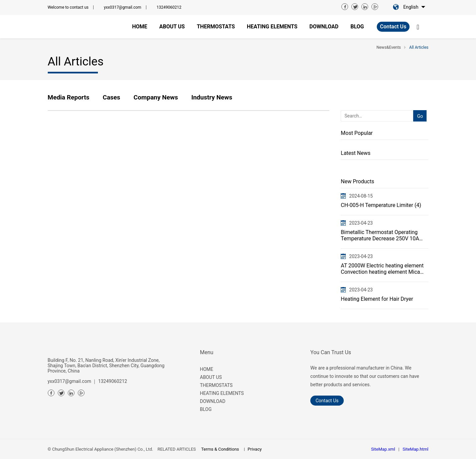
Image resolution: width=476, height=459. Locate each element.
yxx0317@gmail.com (123, 7)
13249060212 (169, 7)
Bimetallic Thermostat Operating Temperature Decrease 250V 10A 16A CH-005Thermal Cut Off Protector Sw (380, 235)
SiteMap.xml (383, 449)
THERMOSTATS (216, 385)
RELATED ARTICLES (177, 449)
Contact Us (393, 27)
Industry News (212, 97)
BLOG (206, 409)
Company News (156, 97)
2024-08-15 (361, 196)
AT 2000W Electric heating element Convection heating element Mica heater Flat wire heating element (382, 269)
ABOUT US (211, 377)
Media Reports (69, 97)
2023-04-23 (361, 223)
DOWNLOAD (213, 401)
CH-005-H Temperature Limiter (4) (381, 205)
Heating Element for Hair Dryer (377, 299)
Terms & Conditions (220, 449)
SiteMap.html (415, 449)
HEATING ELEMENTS (222, 393)
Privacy (255, 449)
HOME (207, 369)
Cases (111, 97)
